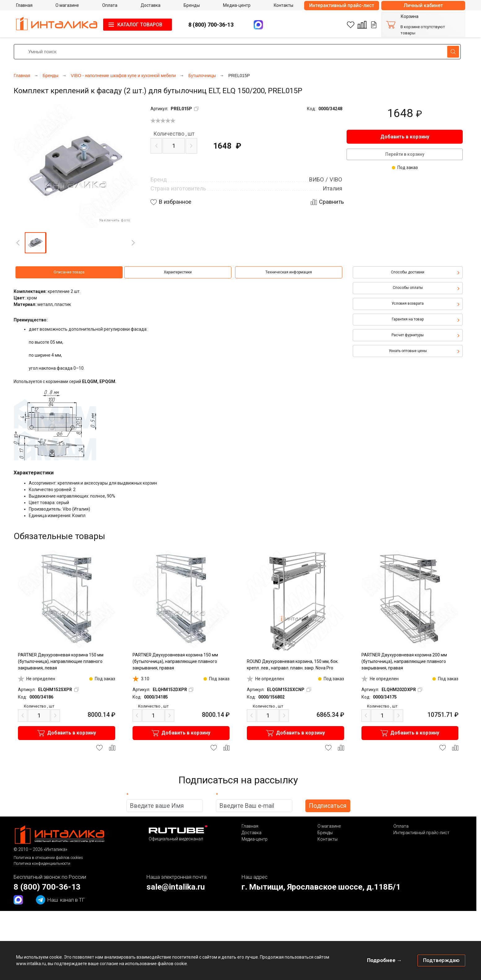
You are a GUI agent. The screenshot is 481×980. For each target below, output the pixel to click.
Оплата (401, 826)
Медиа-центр (255, 839)
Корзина (409, 17)
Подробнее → (385, 960)
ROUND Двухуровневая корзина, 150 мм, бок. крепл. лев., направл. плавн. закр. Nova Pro (293, 665)
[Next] (133, 243)
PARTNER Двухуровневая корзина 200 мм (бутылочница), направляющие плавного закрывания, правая (404, 661)
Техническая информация (289, 272)
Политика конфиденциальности (42, 863)
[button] (35, 243)
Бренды (325, 833)
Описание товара (69, 272)
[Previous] (18, 243)
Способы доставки (408, 272)
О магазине (329, 826)
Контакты (328, 839)
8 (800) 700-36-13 (211, 25)
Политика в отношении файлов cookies (48, 858)
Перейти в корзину (405, 154)
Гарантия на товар (408, 319)
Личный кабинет (423, 5)
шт (174, 134)
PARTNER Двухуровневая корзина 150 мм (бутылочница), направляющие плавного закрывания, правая (175, 661)
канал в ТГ (60, 900)
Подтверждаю (441, 960)
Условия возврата (408, 303)
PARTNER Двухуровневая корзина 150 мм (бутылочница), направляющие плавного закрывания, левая (61, 661)
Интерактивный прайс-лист (342, 5)
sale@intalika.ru (176, 887)
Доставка (251, 833)
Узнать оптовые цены (408, 351)
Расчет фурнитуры (408, 335)
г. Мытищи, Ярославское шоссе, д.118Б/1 (321, 887)
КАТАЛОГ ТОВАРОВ (140, 25)
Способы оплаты (408, 288)
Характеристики (178, 272)
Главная (250, 826)
